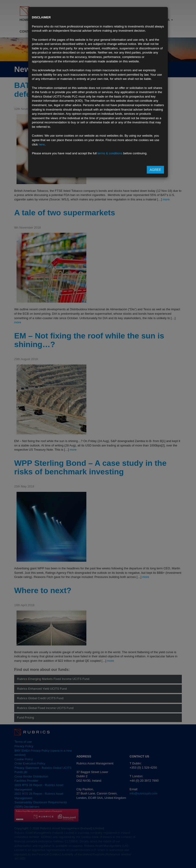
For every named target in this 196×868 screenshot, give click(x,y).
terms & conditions (110, 153)
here (42, 144)
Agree (155, 170)
